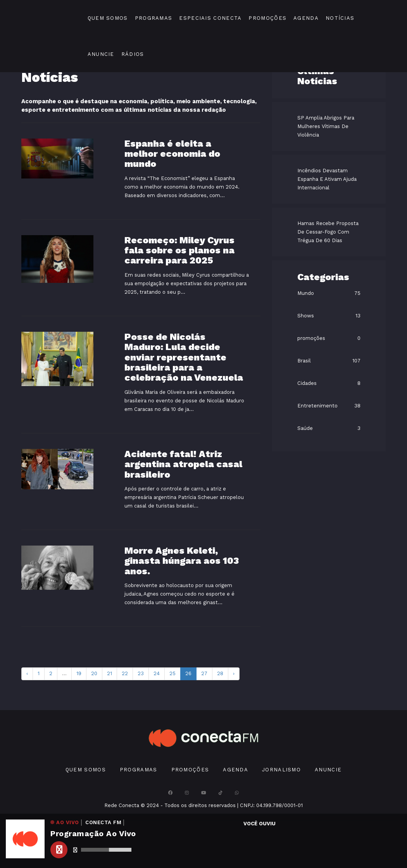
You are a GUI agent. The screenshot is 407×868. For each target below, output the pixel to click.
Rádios (133, 54)
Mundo (306, 293)
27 (204, 673)
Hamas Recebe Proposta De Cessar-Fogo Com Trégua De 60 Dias (328, 232)
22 (125, 673)
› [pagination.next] (234, 673)
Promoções (267, 18)
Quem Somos (108, 18)
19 (79, 673)
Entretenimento (317, 406)
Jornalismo (281, 770)
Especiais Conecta (210, 18)
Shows (306, 316)
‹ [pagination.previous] (27, 673)
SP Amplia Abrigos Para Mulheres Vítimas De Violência (326, 126)
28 (220, 673)
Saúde (305, 428)
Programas (154, 18)
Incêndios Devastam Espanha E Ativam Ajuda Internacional (327, 179)
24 (157, 673)
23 (141, 673)
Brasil (304, 361)
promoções (311, 338)
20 (94, 673)
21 (110, 673)
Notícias (340, 18)
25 (172, 673)
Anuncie (101, 54)
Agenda (306, 18)
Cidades (307, 383)
